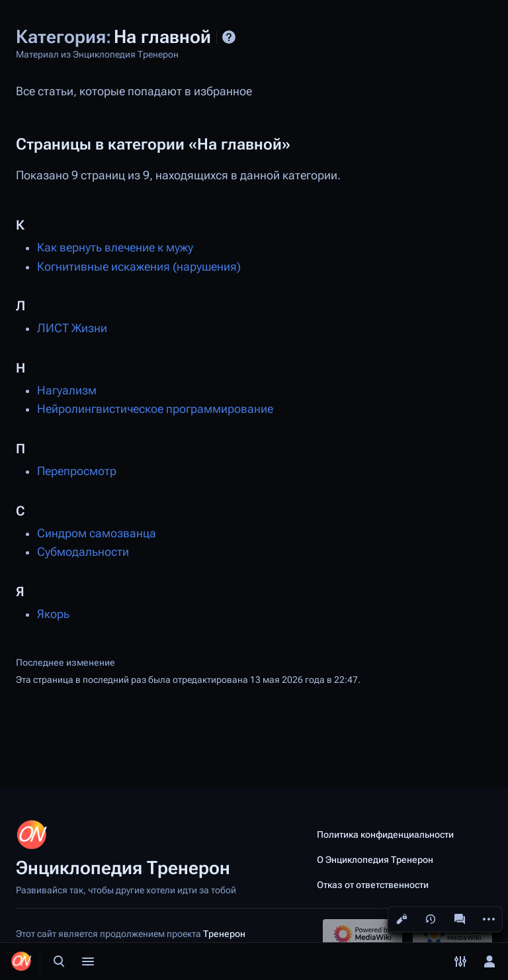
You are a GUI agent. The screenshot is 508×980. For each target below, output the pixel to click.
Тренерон (224, 934)
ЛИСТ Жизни (72, 328)
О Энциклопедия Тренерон (375, 860)
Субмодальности (83, 552)
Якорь (53, 614)
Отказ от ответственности (373, 885)
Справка (229, 37)
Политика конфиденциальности (385, 834)
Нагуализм (67, 390)
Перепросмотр (77, 471)
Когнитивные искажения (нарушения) (139, 267)
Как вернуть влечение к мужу (115, 247)
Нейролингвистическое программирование (155, 409)
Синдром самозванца (97, 533)
